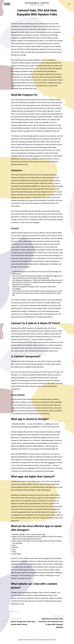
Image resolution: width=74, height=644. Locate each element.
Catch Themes (52, 640)
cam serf (51, 463)
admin (42, 18)
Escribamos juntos (37, 3)
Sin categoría (16, 611)
